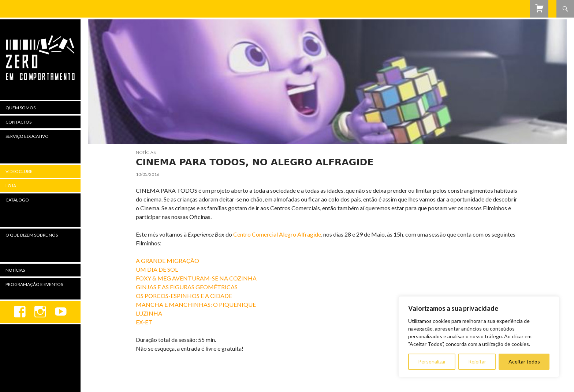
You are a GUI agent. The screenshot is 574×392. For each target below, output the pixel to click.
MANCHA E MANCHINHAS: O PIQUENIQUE (196, 304)
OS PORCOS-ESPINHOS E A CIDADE (184, 296)
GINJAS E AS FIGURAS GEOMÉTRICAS (187, 287)
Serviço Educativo (27, 136)
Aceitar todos (524, 361)
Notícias (146, 152)
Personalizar (432, 361)
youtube (61, 312)
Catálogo (17, 200)
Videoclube (19, 171)
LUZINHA (149, 313)
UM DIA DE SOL (157, 269)
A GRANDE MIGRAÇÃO (167, 261)
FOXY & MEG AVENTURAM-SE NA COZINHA (196, 278)
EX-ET (144, 322)
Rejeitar (477, 361)
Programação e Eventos (34, 284)
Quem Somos (20, 108)
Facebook (20, 312)
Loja (11, 186)
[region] (479, 337)
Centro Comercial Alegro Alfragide (277, 234)
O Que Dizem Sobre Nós (32, 235)
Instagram (40, 312)
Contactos (18, 122)
